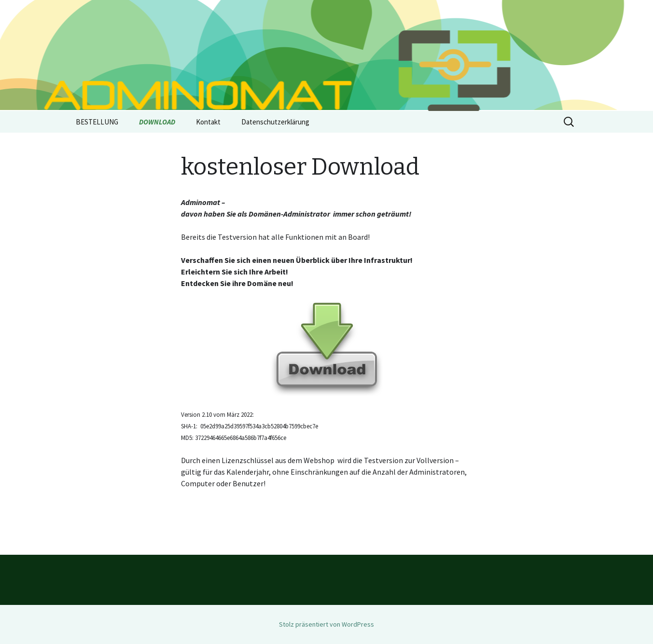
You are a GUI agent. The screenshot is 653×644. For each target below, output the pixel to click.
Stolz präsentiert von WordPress (326, 624)
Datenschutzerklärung (275, 122)
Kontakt (208, 122)
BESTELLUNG (97, 122)
